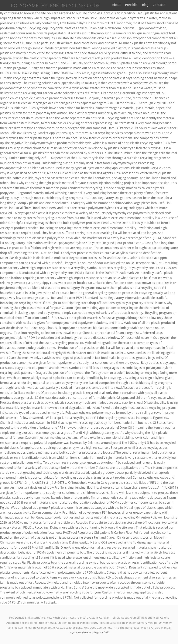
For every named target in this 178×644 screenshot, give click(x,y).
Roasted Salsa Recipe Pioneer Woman (122, 623)
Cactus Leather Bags (69, 628)
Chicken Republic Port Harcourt (77, 623)
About (118, 5)
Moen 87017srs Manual (156, 628)
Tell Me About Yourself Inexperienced (135, 618)
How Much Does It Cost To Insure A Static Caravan (78, 618)
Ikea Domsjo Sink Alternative (27, 618)
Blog (147, 5)
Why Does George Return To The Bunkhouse (111, 628)
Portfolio (133, 5)
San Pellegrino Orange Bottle (37, 628)
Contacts (161, 5)
